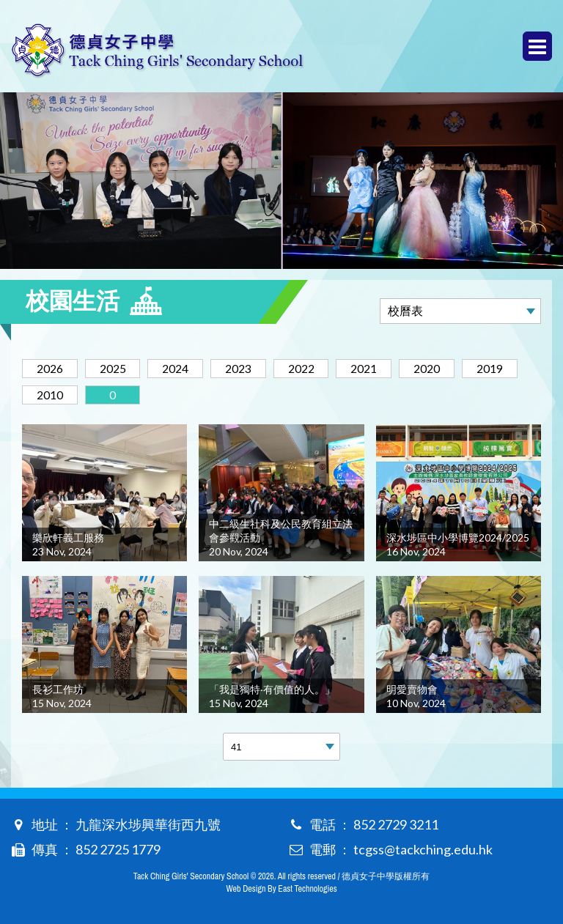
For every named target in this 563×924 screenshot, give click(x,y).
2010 (51, 395)
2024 (182, 368)
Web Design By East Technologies (281, 889)
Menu (537, 47)
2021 (378, 368)
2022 (312, 368)
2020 (443, 368)
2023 (247, 368)
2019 (508, 368)
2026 (51, 368)
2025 (117, 368)
